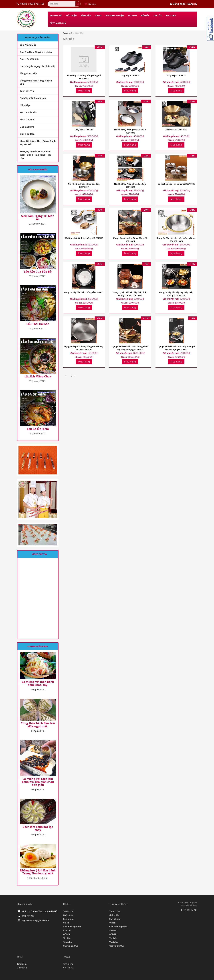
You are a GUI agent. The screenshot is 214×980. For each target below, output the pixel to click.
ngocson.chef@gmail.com (35, 920)
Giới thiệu (71, 15)
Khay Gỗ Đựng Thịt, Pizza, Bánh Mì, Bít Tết (38, 143)
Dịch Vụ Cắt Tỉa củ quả (33, 98)
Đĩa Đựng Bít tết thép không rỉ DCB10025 (84, 238)
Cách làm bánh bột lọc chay (38, 828)
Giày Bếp (25, 105)
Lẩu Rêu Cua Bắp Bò (38, 272)
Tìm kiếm (22, 964)
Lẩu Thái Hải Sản (38, 324)
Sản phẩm (86, 15)
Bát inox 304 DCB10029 (176, 130)
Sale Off (132, 15)
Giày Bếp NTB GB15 (176, 75)
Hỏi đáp (145, 15)
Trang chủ (56, 15)
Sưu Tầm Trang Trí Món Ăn (38, 218)
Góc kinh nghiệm (115, 15)
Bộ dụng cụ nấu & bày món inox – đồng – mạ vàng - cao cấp (36, 155)
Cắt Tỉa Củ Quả (58, 23)
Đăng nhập (179, 4)
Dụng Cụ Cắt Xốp (30, 59)
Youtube (171, 15)
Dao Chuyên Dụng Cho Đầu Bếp (38, 66)
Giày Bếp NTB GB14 (84, 130)
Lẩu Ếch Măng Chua (38, 377)
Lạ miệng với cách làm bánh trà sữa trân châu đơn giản (38, 782)
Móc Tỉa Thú (27, 119)
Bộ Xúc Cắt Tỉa (28, 112)
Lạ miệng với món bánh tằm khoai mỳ (38, 683)
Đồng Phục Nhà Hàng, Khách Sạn (36, 82)
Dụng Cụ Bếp (27, 134)
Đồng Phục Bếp (28, 73)
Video (98, 15)
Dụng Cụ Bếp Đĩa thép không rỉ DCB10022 (84, 292)
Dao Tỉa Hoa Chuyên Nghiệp (36, 52)
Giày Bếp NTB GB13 (130, 75)
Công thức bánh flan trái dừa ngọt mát (38, 725)
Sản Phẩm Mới (28, 45)
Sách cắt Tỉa (27, 91)
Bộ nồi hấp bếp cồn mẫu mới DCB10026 (176, 184)
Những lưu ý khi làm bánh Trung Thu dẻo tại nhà (38, 872)
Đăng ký (192, 4)
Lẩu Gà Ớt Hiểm (38, 429)
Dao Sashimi (27, 127)
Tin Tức (158, 15)
